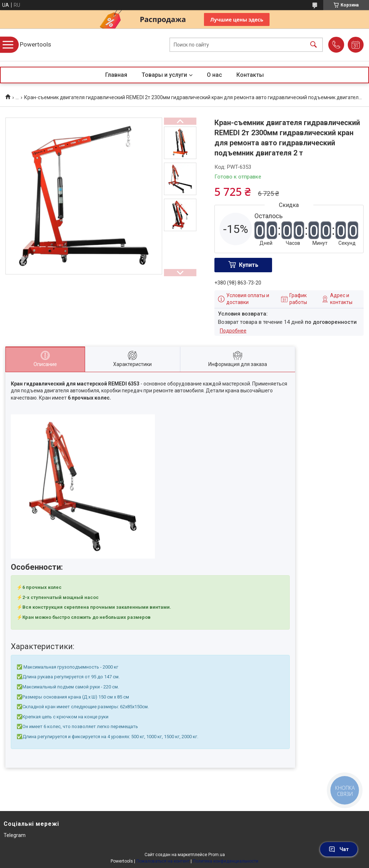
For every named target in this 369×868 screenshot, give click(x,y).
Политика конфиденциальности (226, 861)
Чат (339, 849)
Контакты (250, 75)
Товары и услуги (164, 75)
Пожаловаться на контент (163, 861)
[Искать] (314, 45)
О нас (214, 75)
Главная (116, 75)
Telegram (15, 835)
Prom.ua (217, 855)
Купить (249, 265)
